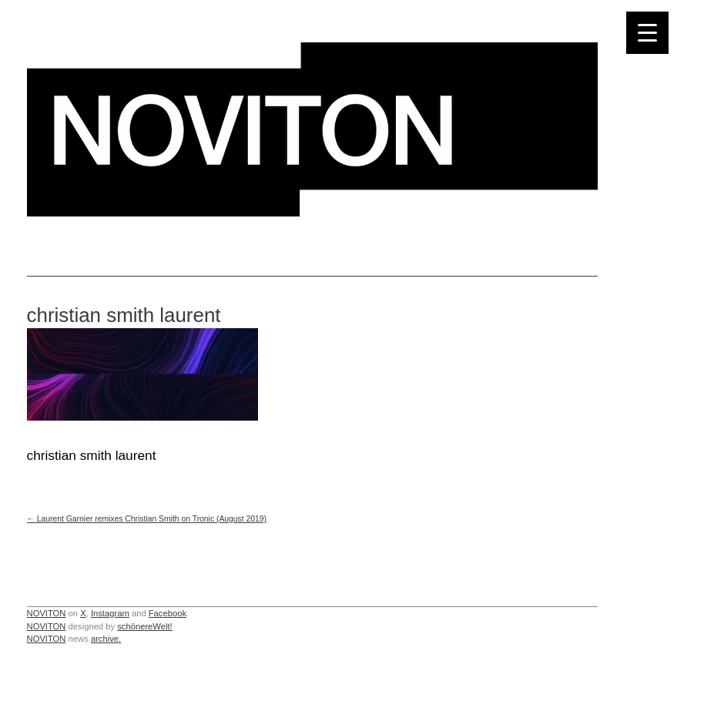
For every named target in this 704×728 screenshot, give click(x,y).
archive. (106, 639)
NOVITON (47, 613)
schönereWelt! (145, 626)
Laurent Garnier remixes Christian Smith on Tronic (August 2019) (147, 519)
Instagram (110, 613)
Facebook (168, 613)
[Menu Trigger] (647, 33)
